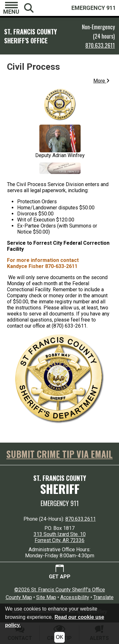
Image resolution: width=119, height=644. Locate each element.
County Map (19, 597)
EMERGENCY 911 (94, 8)
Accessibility (75, 597)
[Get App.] (60, 572)
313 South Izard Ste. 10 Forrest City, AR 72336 (60, 537)
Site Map (46, 597)
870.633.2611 (100, 45)
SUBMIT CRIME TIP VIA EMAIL (60, 454)
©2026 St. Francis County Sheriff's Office (60, 590)
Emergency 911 (60, 503)
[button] (11, 8)
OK (60, 637)
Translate (103, 597)
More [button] (101, 81)
